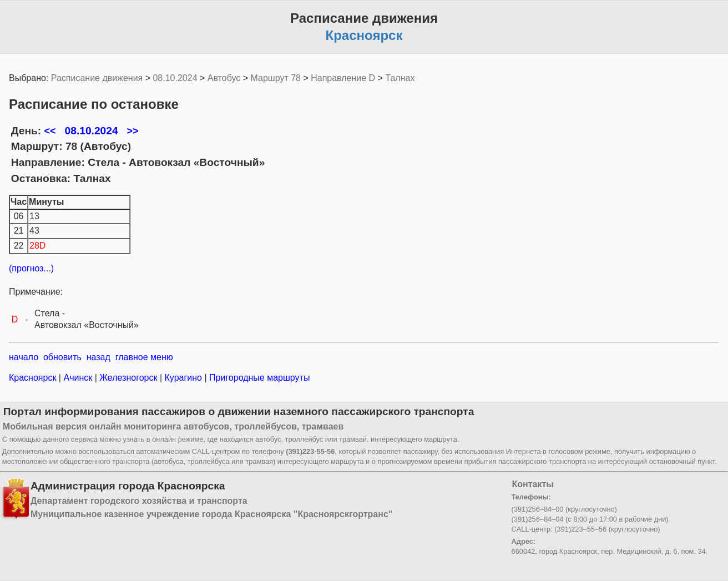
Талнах (400, 78)
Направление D (343, 78)
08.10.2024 (175, 78)
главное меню (144, 357)
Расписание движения (97, 78)
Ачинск (78, 378)
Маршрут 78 (276, 78)
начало (24, 357)
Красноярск (34, 378)
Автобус (224, 78)
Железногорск (128, 378)
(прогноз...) (31, 268)
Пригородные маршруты (259, 378)
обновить (62, 357)
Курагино (183, 378)
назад (98, 357)
